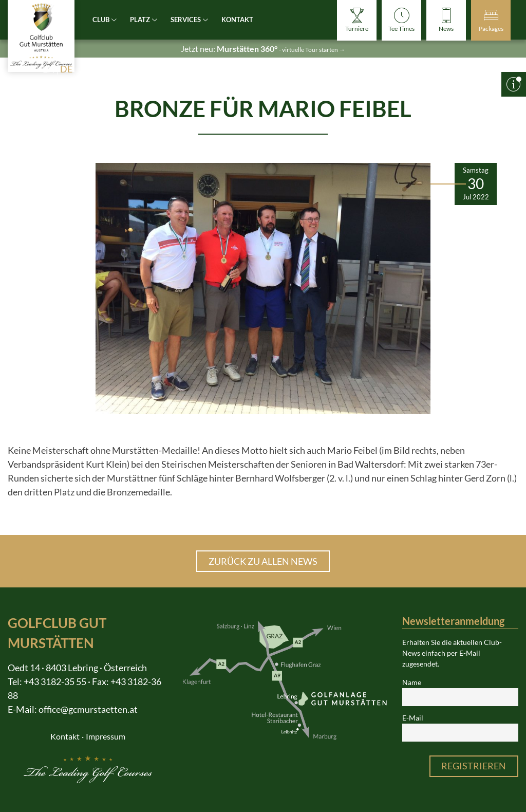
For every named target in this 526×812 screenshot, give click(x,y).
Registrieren (474, 766)
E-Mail (413, 718)
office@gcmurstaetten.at (88, 709)
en (49, 69)
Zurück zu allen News (263, 561)
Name (412, 682)
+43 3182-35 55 (55, 681)
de (66, 69)
